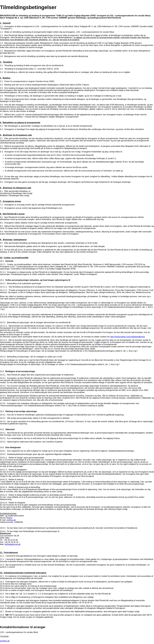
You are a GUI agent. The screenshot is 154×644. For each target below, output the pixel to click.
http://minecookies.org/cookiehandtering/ (128, 337)
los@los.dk (5, 641)
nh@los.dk (11, 520)
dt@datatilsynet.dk (13, 544)
